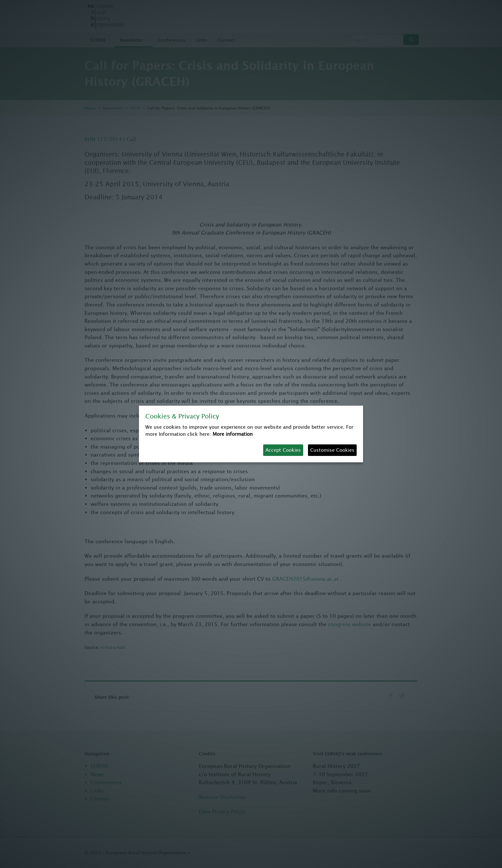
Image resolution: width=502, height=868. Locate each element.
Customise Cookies (332, 450)
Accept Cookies (283, 450)
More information (233, 434)
